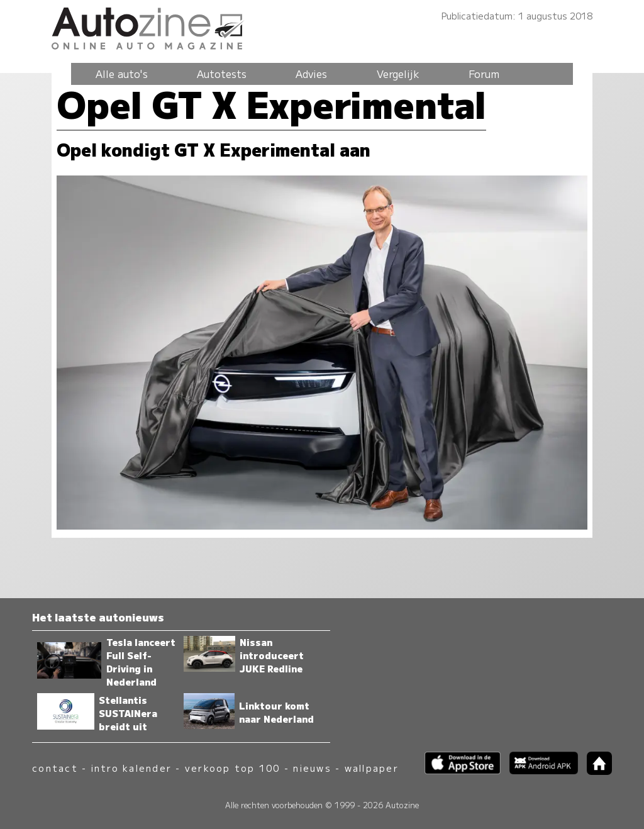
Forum (484, 74)
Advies (311, 74)
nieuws (312, 768)
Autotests (222, 74)
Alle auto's (122, 74)
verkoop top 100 (233, 768)
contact (55, 768)
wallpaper (372, 768)
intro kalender (131, 768)
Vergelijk (398, 74)
